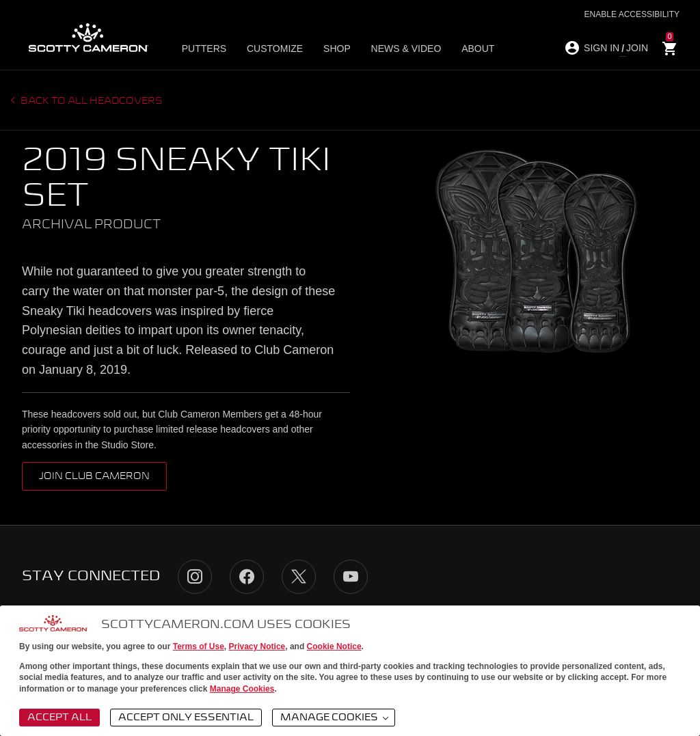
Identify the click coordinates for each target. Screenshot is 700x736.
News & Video (397, 49)
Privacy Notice (257, 646)
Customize (273, 49)
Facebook (247, 577)
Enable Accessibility (632, 14)
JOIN (637, 48)
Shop (332, 49)
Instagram (195, 577)
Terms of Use (199, 646)
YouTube (351, 577)
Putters (207, 49)
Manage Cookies (242, 689)
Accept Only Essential (186, 718)
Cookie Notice (334, 646)
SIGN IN (602, 48)
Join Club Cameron (94, 476)
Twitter (299, 577)
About (465, 49)
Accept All (59, 718)
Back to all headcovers (91, 101)
